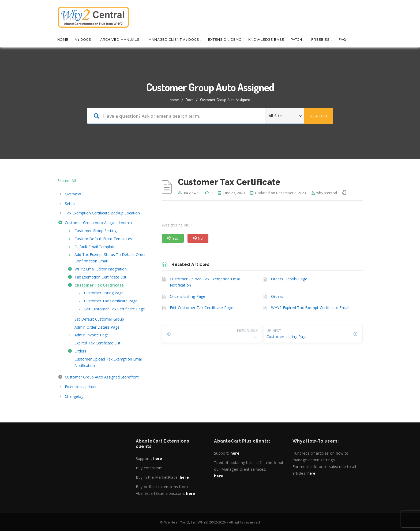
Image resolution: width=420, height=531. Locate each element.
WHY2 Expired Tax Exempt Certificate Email (310, 308)
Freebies (322, 40)
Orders (277, 296)
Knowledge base (266, 40)
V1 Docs (84, 40)
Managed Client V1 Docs (175, 40)
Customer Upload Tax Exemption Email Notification (205, 282)
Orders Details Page (289, 279)
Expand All (67, 181)
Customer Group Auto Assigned (225, 100)
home (174, 100)
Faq (342, 40)
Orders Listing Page (188, 296)
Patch (298, 40)
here (158, 458)
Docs (190, 100)
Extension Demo (225, 40)
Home (63, 40)
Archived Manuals (121, 40)
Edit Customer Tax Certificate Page (202, 308)
